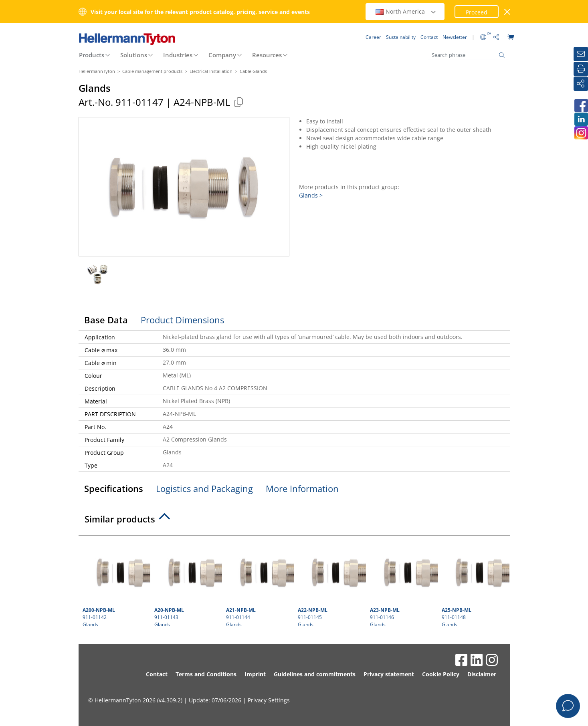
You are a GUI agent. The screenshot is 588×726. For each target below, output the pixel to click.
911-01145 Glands (331, 584)
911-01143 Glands (187, 584)
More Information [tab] (302, 488)
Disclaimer (482, 674)
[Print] (581, 69)
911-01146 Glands (403, 584)
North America (406, 11)
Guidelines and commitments (315, 674)
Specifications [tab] (114, 488)
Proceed (477, 12)
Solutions (134, 55)
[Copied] (239, 102)
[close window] (507, 12)
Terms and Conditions (206, 674)
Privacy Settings (269, 700)
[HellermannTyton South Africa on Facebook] (581, 106)
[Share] (581, 84)
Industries (178, 55)
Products (92, 55)
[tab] (294, 521)
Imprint (255, 674)
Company (222, 55)
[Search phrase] (469, 55)
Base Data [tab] (106, 320)
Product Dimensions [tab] (182, 320)
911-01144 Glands (259, 584)
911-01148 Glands (475, 584)
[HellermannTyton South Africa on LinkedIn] (581, 119)
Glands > (311, 195)
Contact (157, 674)
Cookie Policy (441, 674)
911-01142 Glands (115, 584)
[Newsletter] (581, 54)
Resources (267, 55)
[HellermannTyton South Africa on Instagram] (581, 133)
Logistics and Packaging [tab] (204, 488)
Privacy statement (389, 674)
